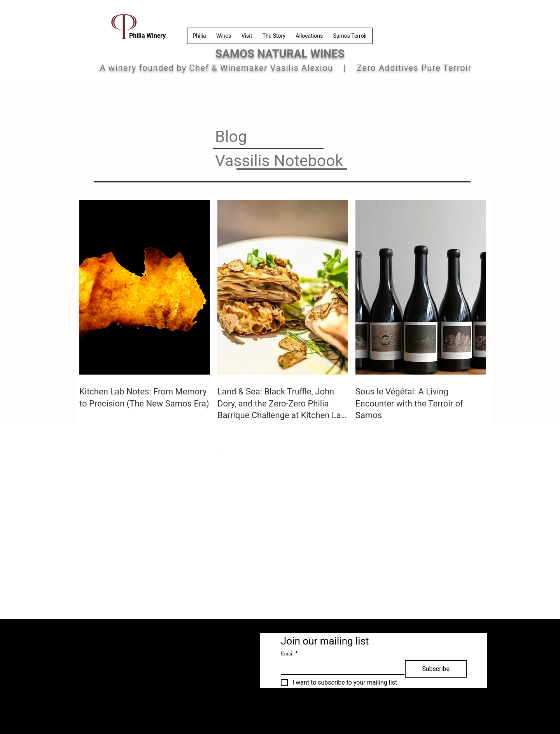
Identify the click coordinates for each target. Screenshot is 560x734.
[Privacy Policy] (170, 641)
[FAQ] (165, 657)
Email (289, 654)
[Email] (340, 667)
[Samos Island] (226, 672)
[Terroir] (226, 657)
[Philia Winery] (226, 641)
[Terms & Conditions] (110, 641)
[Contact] (165, 672)
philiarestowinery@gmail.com (171, 709)
